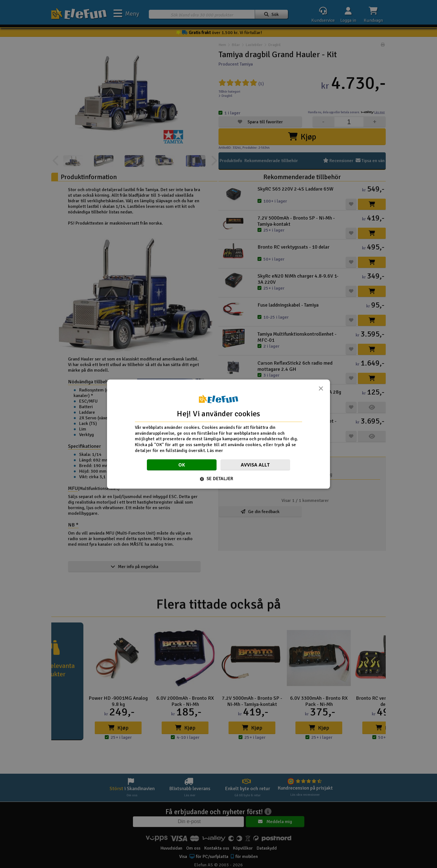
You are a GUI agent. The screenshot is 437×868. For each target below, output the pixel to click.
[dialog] (219, 434)
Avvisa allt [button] (255, 465)
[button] (219, 479)
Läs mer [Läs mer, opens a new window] (215, 451)
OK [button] (182, 465)
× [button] (321, 390)
